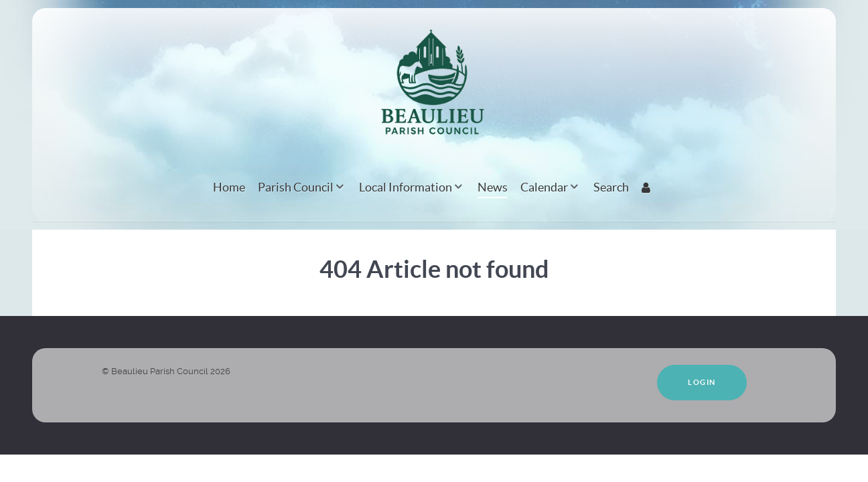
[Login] (648, 187)
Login (702, 382)
